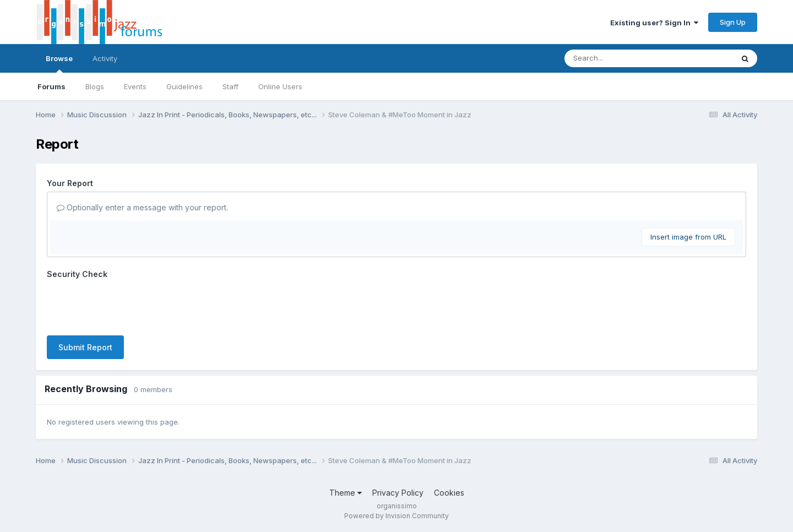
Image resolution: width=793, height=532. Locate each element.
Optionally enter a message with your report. (142, 207)
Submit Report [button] (85, 347)
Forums (51, 86)
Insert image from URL (688, 237)
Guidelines (184, 86)
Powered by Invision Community (397, 516)
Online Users (280, 86)
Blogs (95, 86)
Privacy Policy (398, 493)
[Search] (619, 58)
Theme (346, 493)
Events (135, 86)
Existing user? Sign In (654, 23)
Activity (105, 58)
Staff (230, 86)
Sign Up (733, 22)
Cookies (449, 493)
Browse (59, 63)
